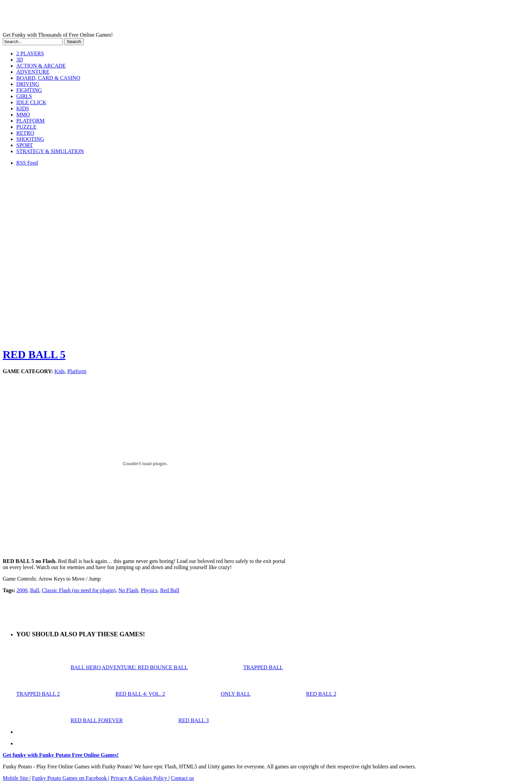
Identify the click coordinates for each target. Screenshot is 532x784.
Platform (77, 371)
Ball (35, 590)
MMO (23, 115)
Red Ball (170, 590)
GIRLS (24, 96)
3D (20, 60)
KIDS (23, 108)
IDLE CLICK (31, 102)
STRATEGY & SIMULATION (50, 151)
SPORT (25, 145)
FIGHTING (29, 90)
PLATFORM (31, 121)
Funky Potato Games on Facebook (70, 778)
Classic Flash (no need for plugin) (79, 590)
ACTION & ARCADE (41, 66)
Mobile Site (16, 778)
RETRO (25, 133)
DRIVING (28, 84)
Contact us (183, 778)
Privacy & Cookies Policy (140, 778)
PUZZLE (26, 127)
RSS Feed (27, 163)
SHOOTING (30, 139)
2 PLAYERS (30, 53)
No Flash (128, 590)
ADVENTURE (33, 72)
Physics (149, 590)
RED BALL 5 (34, 354)
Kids (59, 371)
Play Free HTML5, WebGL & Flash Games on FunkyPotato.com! (118, 17)
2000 (22, 590)
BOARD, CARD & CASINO (48, 78)
